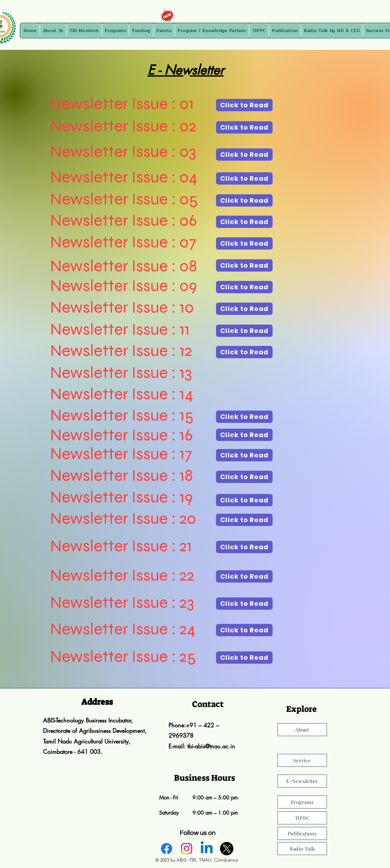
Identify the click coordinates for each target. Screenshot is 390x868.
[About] (302, 730)
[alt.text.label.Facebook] (167, 849)
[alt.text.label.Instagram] (187, 849)
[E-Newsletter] (302, 781)
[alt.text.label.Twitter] (227, 849)
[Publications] (302, 833)
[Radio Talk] (302, 849)
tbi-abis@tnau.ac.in (211, 746)
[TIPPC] (302, 818)
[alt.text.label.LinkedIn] (207, 849)
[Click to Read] (244, 105)
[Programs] (302, 802)
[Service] (302, 760)
